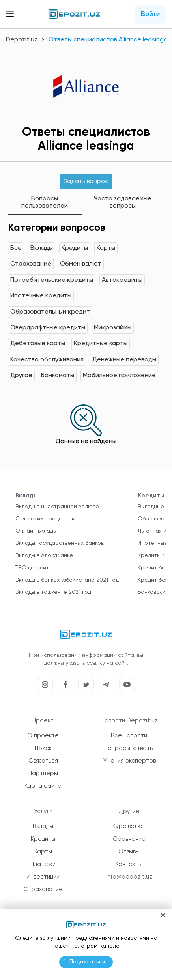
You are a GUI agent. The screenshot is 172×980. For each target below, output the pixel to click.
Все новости (129, 736)
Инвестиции (43, 877)
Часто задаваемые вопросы (123, 202)
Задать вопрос (86, 181)
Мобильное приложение (119, 376)
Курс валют (129, 826)
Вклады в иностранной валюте (57, 507)
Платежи (43, 864)
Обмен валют (81, 264)
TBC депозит (32, 568)
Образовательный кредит (50, 312)
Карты (106, 248)
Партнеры (43, 773)
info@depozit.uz (129, 877)
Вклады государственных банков (60, 543)
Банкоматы (58, 376)
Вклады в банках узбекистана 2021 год (67, 580)
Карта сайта (43, 786)
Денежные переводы (124, 360)
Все (16, 248)
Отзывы (129, 852)
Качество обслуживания (47, 360)
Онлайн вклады (36, 531)
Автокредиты (122, 280)
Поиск (43, 748)
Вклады (42, 248)
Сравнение (129, 839)
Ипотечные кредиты (41, 296)
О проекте (43, 736)
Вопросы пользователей (45, 202)
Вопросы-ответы (129, 748)
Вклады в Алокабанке (44, 555)
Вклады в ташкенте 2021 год (53, 592)
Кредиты (75, 248)
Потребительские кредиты (52, 280)
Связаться (43, 761)
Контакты (129, 864)
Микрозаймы (113, 328)
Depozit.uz (22, 40)
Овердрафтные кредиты (48, 328)
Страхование (31, 264)
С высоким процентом (45, 519)
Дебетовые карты (38, 344)
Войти (150, 14)
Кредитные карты (101, 344)
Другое (21, 376)
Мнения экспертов (129, 761)
